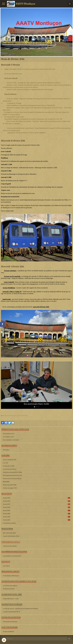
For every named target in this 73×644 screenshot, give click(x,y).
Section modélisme (9, 631)
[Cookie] (4, 640)
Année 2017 (36, 504)
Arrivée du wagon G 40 (10, 488)
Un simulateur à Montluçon (11, 576)
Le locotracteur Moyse (10, 469)
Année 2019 (36, 510)
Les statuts (6, 566)
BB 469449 (6, 482)
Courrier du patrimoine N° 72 (11, 612)
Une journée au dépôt (9, 523)
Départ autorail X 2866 (10, 485)
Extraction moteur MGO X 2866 (12, 472)
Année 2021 (36, 517)
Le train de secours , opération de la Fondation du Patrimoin (20, 609)
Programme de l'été (9, 589)
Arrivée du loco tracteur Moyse (12, 478)
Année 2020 (36, 514)
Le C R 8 (5, 463)
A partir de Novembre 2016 (11, 536)
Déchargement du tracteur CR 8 (12, 475)
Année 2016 (36, 501)
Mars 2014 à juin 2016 (9, 533)
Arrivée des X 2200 (9, 466)
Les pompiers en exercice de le (12, 556)
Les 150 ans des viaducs (10, 586)
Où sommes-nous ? (9, 437)
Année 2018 (36, 507)
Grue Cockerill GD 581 (10, 460)
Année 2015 (36, 498)
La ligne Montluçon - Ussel (11, 599)
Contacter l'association (10, 546)
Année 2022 (36, 520)
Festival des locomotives (10, 622)
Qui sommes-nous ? (9, 434)
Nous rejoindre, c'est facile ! (11, 440)
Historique (6, 450)
